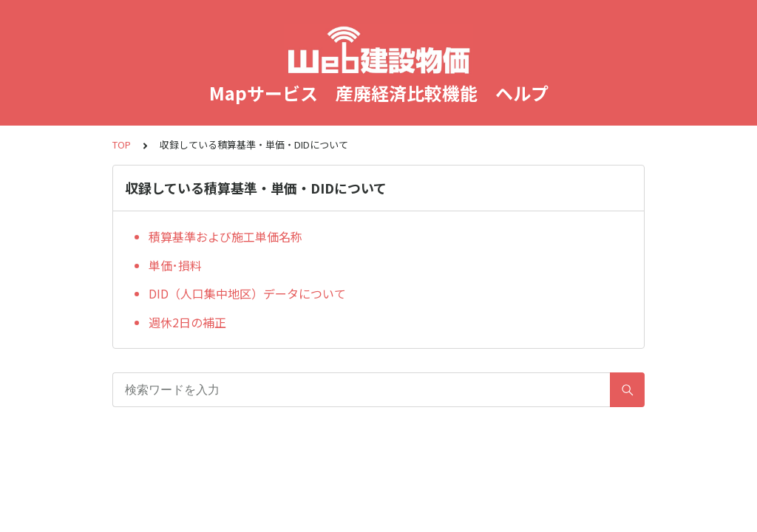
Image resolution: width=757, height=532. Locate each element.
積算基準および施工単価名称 (225, 236)
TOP (122, 144)
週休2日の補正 (187, 322)
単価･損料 (175, 265)
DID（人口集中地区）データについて (247, 293)
